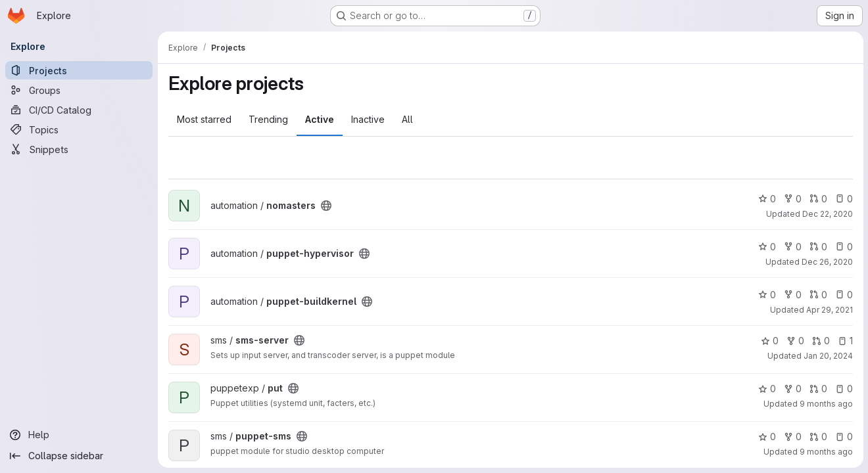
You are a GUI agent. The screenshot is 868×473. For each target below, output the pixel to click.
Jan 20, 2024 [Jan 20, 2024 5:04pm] (828, 356)
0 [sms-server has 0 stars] (769, 341)
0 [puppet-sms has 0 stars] (766, 437)
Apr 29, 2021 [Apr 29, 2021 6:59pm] (829, 310)
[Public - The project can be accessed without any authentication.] (326, 206)
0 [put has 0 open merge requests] (818, 389)
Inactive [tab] (368, 119)
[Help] (79, 435)
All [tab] (407, 119)
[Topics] (79, 129)
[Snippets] (79, 149)
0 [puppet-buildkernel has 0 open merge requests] (818, 295)
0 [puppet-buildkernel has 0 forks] (792, 295)
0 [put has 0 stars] (766, 389)
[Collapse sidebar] (79, 456)
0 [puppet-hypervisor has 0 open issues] (843, 247)
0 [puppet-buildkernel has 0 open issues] (843, 295)
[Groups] (79, 90)
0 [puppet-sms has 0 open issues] (843, 437)
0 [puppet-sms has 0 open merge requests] (818, 437)
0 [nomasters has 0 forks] (792, 199)
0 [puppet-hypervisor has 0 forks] (792, 247)
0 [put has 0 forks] (792, 389)
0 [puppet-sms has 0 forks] (792, 437)
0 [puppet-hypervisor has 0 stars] (766, 247)
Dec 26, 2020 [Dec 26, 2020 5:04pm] (827, 262)
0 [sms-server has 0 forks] (795, 341)
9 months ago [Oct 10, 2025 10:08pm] (826, 404)
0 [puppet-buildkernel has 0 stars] (766, 295)
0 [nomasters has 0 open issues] (843, 199)
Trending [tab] (268, 119)
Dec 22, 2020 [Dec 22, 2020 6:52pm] (827, 214)
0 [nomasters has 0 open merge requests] (818, 199)
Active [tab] (320, 119)
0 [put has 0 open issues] (843, 389)
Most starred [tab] (204, 119)
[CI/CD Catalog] (79, 110)
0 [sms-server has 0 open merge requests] (820, 341)
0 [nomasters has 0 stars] (766, 199)
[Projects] (79, 70)
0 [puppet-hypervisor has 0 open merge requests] (818, 247)
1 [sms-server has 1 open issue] (845, 341)
